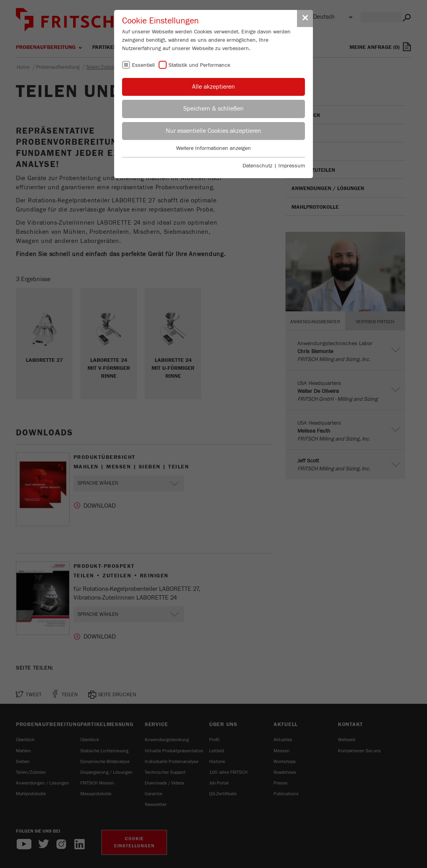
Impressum (292, 166)
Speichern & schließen (213, 109)
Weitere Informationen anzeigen (213, 148)
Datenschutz (257, 166)
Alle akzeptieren (213, 87)
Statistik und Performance (199, 65)
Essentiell (143, 65)
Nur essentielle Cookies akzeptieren (213, 131)
